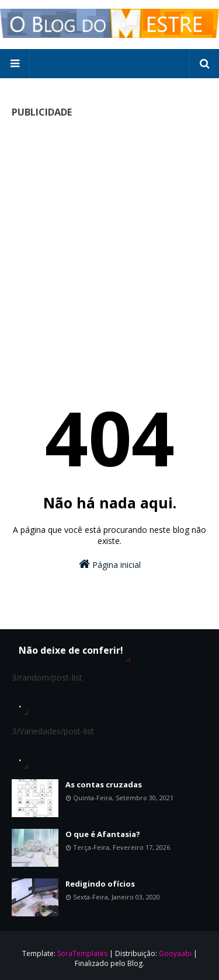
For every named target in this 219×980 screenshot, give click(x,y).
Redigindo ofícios (100, 884)
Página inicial (110, 564)
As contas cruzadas (104, 784)
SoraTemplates (82, 953)
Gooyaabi (175, 953)
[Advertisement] (109, 238)
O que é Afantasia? (103, 834)
